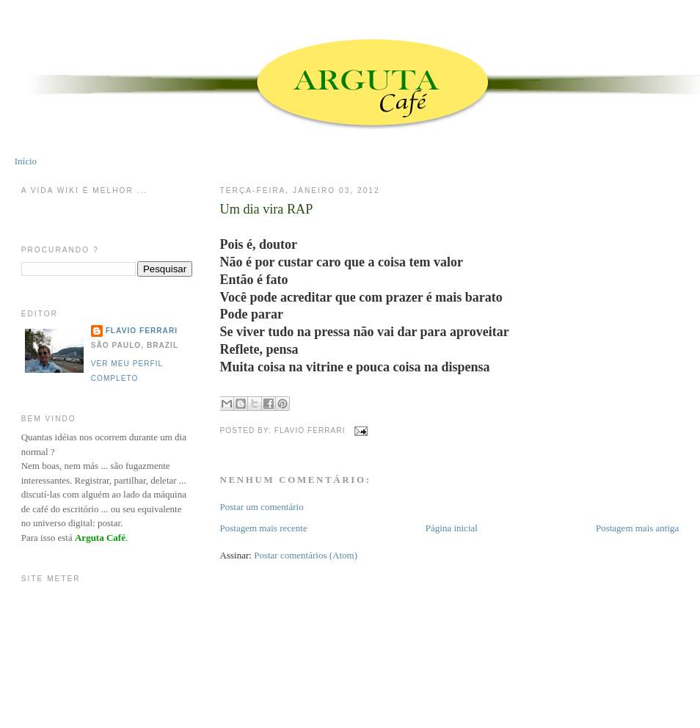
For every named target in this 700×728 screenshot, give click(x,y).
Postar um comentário (262, 507)
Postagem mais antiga (637, 528)
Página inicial (452, 528)
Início (26, 161)
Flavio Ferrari (142, 331)
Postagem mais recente (264, 528)
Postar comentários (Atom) (306, 555)
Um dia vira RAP (267, 209)
